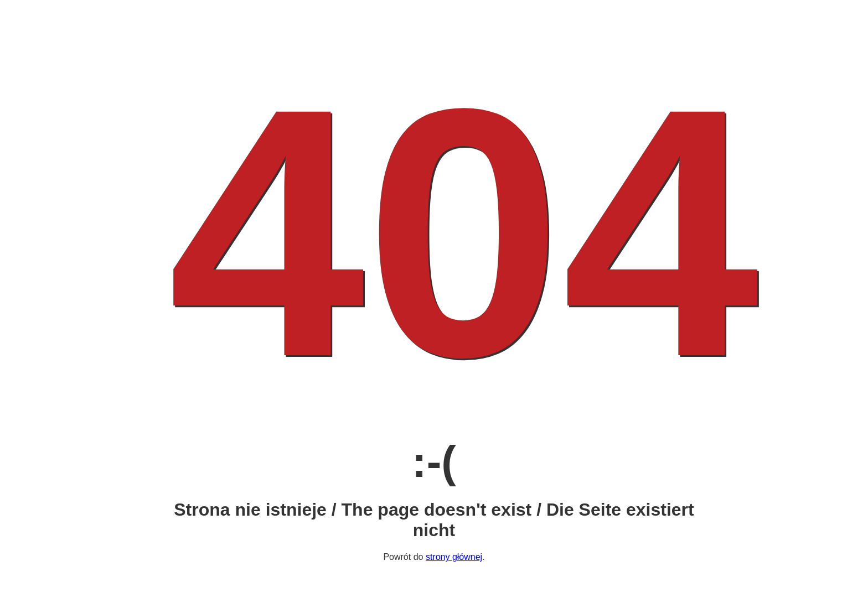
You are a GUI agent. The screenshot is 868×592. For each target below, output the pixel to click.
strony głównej (454, 557)
